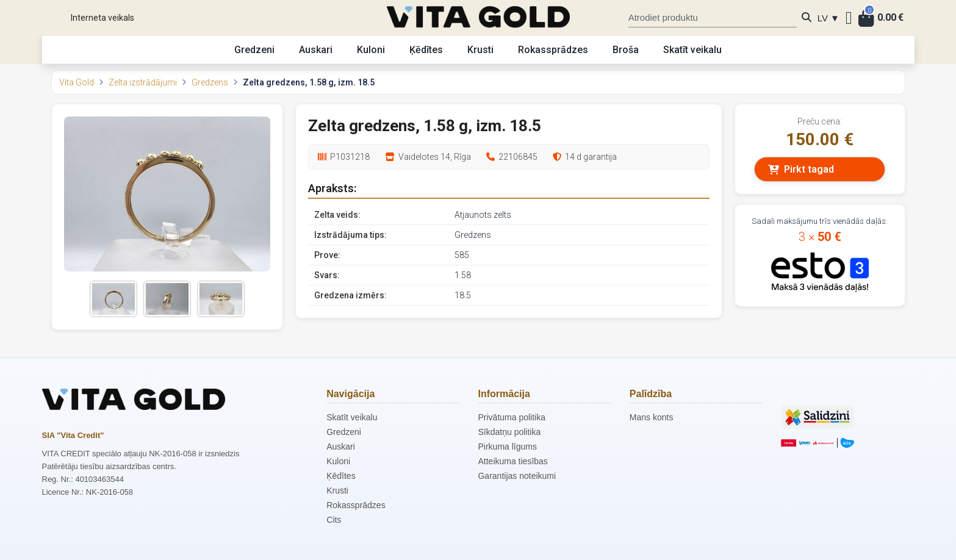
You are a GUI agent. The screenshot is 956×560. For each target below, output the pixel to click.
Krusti (480, 50)
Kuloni (371, 50)
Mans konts (652, 417)
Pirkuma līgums (507, 447)
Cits (334, 520)
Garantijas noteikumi (517, 476)
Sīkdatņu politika (509, 432)
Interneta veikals (102, 18)
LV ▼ (828, 18)
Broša (626, 50)
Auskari (316, 50)
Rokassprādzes (553, 50)
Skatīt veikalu (692, 50)
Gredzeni (254, 50)
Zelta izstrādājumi (143, 82)
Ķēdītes (426, 50)
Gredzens (210, 82)
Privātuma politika (512, 417)
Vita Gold (77, 82)
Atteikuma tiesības (512, 461)
